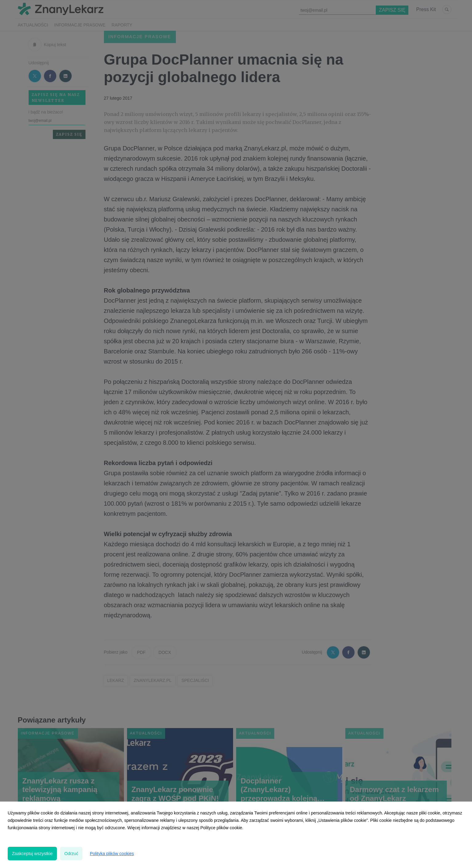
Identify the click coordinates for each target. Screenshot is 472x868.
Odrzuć (71, 854)
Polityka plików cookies (112, 854)
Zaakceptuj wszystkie (32, 854)
